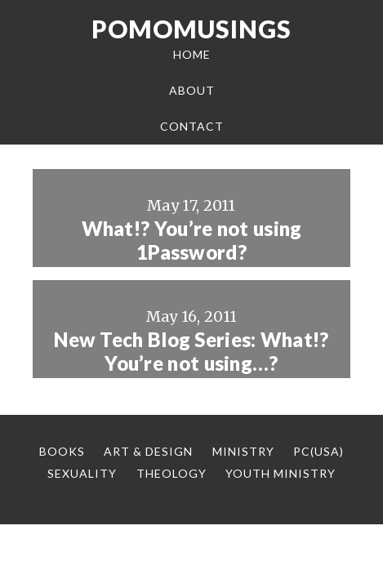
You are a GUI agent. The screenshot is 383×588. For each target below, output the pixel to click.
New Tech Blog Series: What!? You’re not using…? (191, 352)
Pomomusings (191, 29)
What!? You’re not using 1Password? (192, 241)
